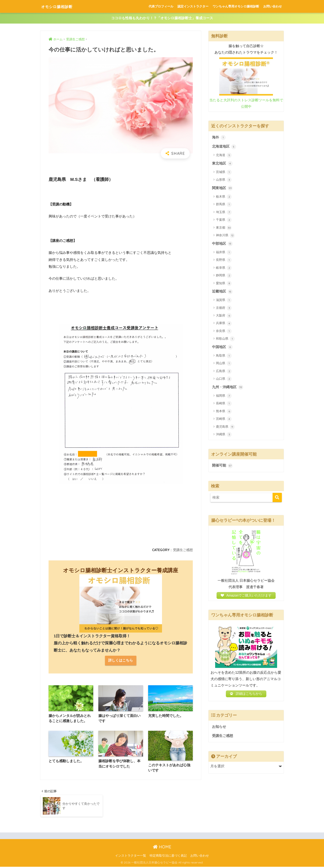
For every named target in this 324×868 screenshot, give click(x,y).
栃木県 (224, 197)
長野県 (224, 261)
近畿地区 (222, 292)
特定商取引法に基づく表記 (168, 857)
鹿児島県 (225, 428)
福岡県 (224, 397)
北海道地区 (224, 147)
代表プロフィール (161, 6)
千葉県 (224, 221)
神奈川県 (225, 236)
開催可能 (222, 467)
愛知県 (224, 284)
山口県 (224, 380)
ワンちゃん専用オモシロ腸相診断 (236, 6)
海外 (219, 138)
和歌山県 (225, 340)
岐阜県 (224, 269)
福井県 (224, 253)
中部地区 (222, 244)
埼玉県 (224, 213)
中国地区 (222, 348)
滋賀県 (224, 301)
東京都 (224, 228)
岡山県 (224, 364)
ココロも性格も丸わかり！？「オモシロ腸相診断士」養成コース (162, 18)
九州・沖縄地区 (228, 388)
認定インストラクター (193, 6)
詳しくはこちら (121, 661)
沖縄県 (224, 436)
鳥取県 (224, 357)
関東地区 (222, 189)
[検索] (277, 498)
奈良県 (224, 332)
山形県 (224, 180)
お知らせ (219, 730)
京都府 (224, 309)
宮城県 (224, 173)
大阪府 (224, 316)
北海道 (224, 156)
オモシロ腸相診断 (61, 6)
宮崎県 (224, 420)
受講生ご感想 (183, 550)
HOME (162, 848)
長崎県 (224, 405)
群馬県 (224, 205)
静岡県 (224, 276)
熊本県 (224, 412)
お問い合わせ (273, 6)
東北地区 (222, 164)
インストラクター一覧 (131, 857)
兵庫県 (224, 324)
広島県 (224, 372)
